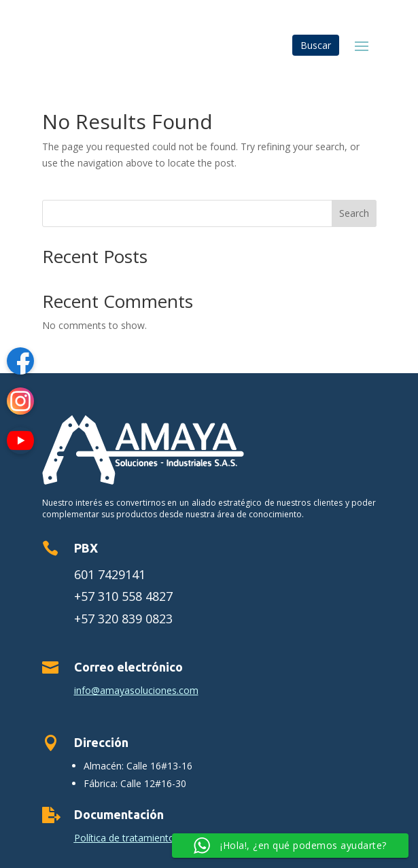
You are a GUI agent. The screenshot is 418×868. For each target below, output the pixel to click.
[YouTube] (20, 443)
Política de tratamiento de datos (145, 838)
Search (354, 213)
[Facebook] (20, 363)
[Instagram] (20, 403)
